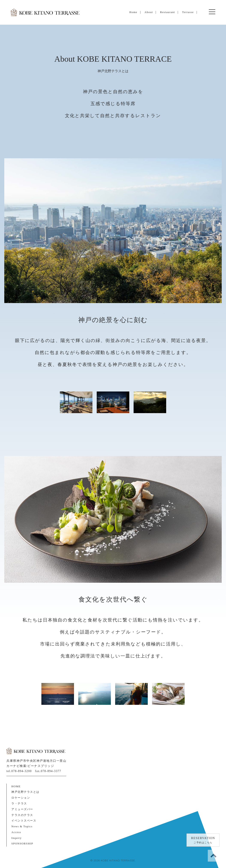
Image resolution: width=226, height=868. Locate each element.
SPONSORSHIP (22, 844)
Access (16, 832)
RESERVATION (203, 841)
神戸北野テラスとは (25, 792)
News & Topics (22, 826)
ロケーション (21, 798)
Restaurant (167, 12)
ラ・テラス (19, 804)
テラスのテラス (22, 815)
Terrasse (188, 12)
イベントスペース (24, 821)
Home (133, 12)
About (149, 12)
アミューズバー (22, 809)
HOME (16, 786)
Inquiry (17, 838)
